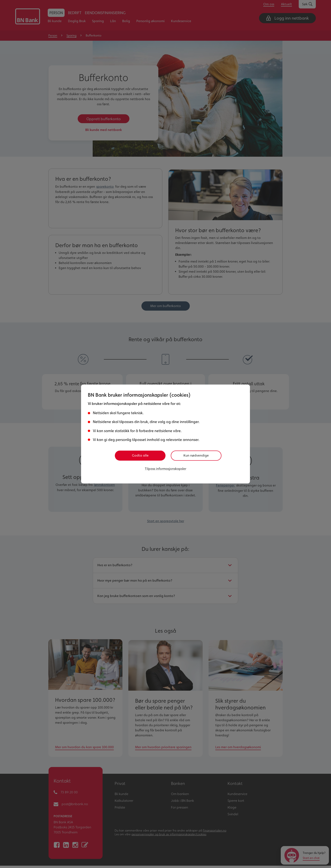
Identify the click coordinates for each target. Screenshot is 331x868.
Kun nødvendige (198, 455)
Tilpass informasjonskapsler (165, 468)
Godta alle (140, 455)
